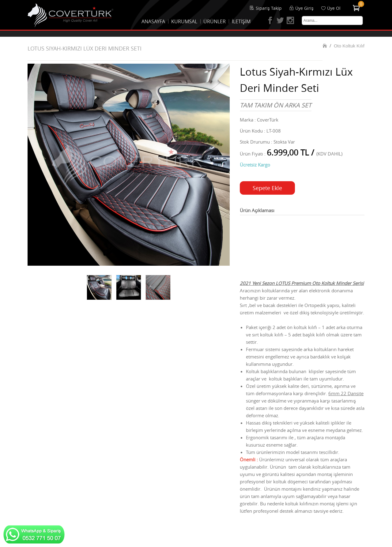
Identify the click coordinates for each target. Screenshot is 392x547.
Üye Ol (334, 8)
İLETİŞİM (241, 21)
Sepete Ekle (267, 188)
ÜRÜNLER (215, 21)
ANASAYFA (153, 21)
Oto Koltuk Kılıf (349, 46)
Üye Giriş (304, 8)
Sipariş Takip (269, 8)
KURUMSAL (184, 21)
